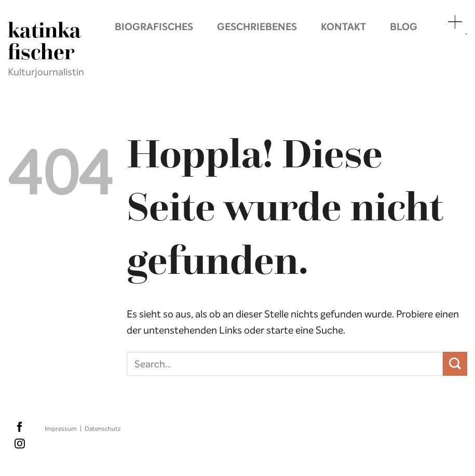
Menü (454, 22)
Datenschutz (103, 429)
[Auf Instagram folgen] (20, 444)
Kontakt (343, 27)
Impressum (61, 429)
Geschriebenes (257, 27)
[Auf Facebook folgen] (20, 428)
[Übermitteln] (455, 364)
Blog (404, 27)
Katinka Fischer (44, 41)
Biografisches (154, 27)
